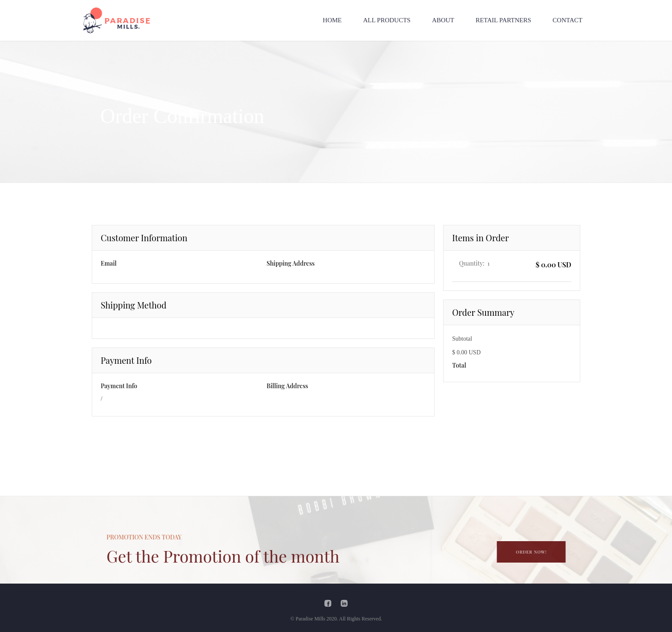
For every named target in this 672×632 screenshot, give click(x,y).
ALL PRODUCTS (387, 20)
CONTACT (567, 20)
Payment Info (119, 386)
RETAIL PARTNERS (504, 20)
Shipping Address (291, 263)
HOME (332, 20)
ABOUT (443, 20)
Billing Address (287, 386)
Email (109, 263)
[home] (117, 20)
